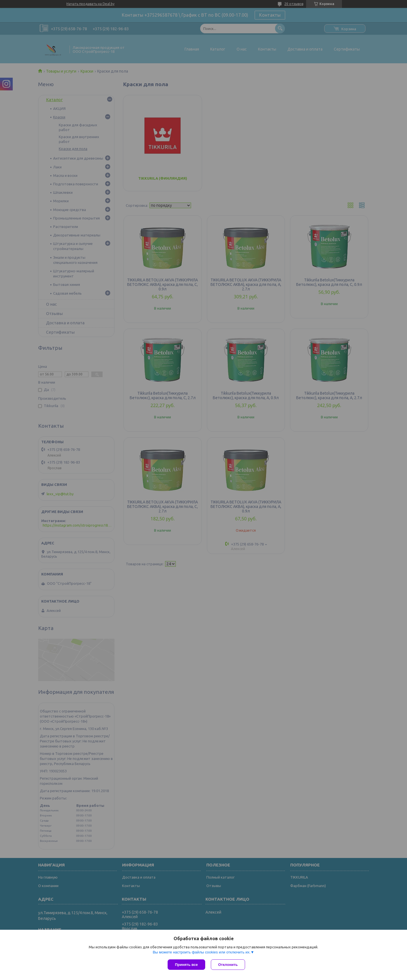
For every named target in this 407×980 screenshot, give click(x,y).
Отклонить (228, 965)
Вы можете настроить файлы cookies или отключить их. (202, 952)
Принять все (186, 965)
